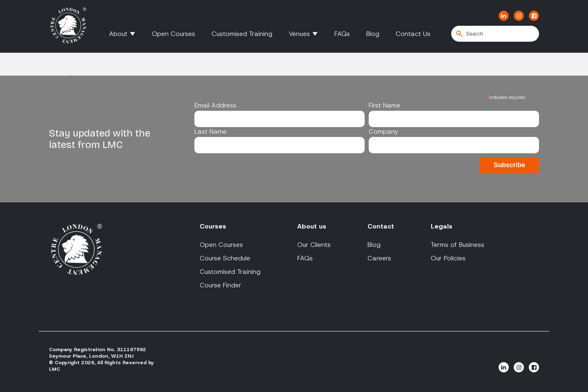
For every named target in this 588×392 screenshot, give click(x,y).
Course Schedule (225, 258)
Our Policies (448, 258)
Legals (442, 226)
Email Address (218, 105)
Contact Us (413, 34)
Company (383, 131)
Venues (299, 34)
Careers (379, 258)
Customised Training (242, 34)
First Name (384, 105)
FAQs (342, 34)
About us (312, 226)
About (118, 34)
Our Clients (314, 245)
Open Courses (174, 34)
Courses (213, 226)
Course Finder (220, 285)
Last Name (210, 131)
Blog (373, 34)
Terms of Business (458, 245)
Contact (381, 226)
